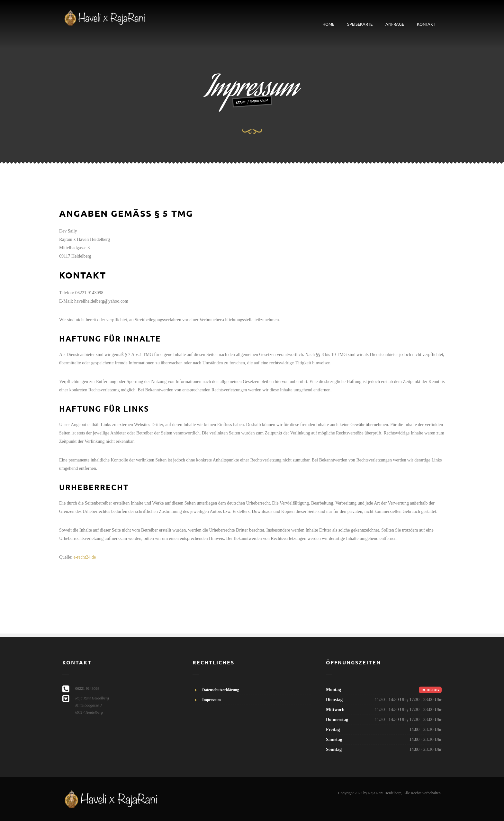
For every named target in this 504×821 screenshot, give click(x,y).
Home (328, 24)
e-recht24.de (85, 557)
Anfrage (395, 24)
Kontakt (426, 24)
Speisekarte (360, 24)
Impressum (212, 700)
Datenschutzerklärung (221, 690)
